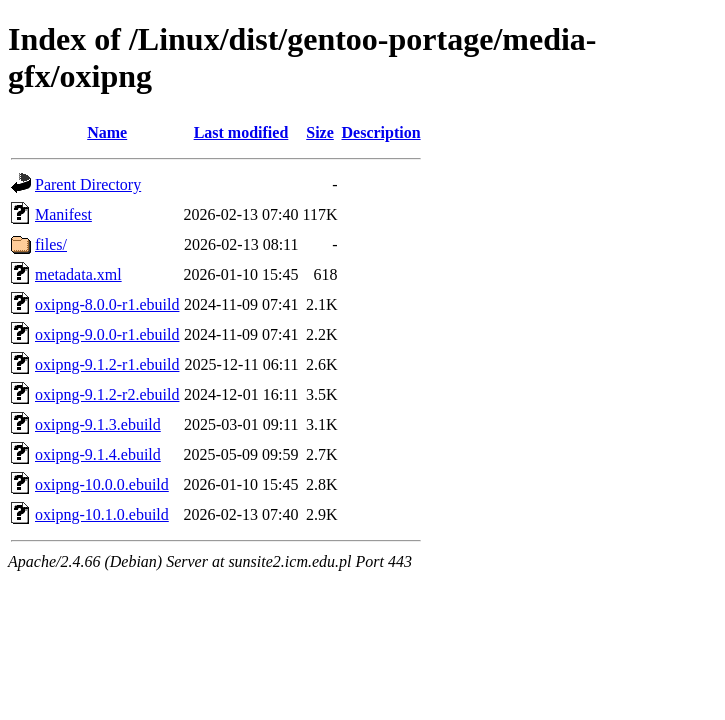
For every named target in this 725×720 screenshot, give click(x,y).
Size (320, 132)
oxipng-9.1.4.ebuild (98, 454)
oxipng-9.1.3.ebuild (98, 424)
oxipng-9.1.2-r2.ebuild (107, 394)
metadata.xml (78, 274)
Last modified (241, 132)
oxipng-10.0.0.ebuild (102, 484)
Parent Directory (88, 184)
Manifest (63, 214)
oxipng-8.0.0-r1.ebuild (107, 304)
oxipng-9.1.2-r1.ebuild (107, 364)
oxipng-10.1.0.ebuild (102, 514)
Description (381, 132)
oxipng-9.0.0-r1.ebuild (107, 334)
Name (107, 132)
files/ (51, 244)
